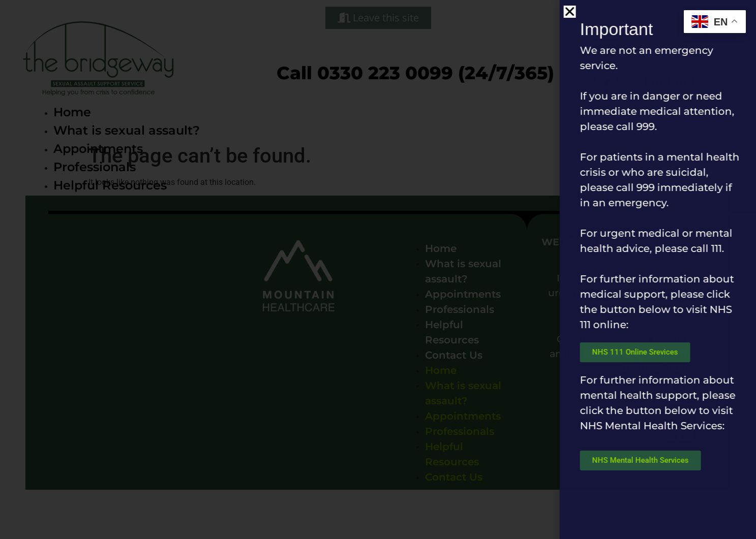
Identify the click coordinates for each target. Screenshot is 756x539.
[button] (591, 12)
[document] (378, 269)
